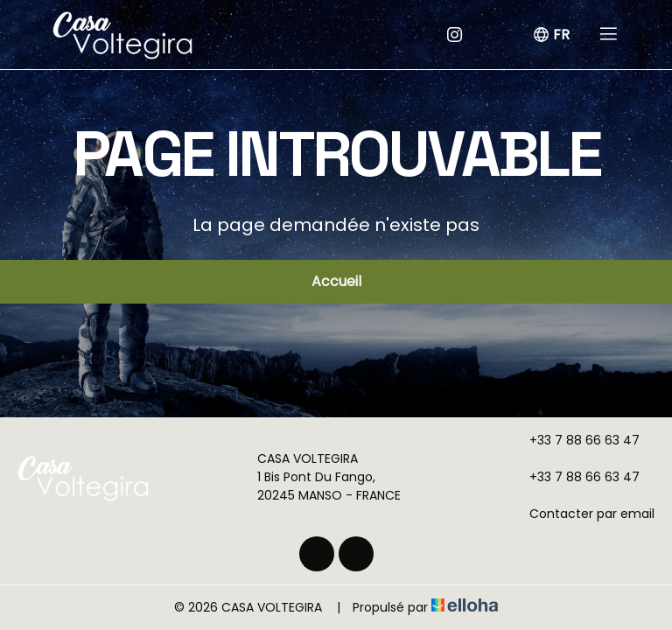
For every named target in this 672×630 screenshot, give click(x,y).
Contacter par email (582, 514)
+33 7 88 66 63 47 (574, 440)
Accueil (336, 281)
